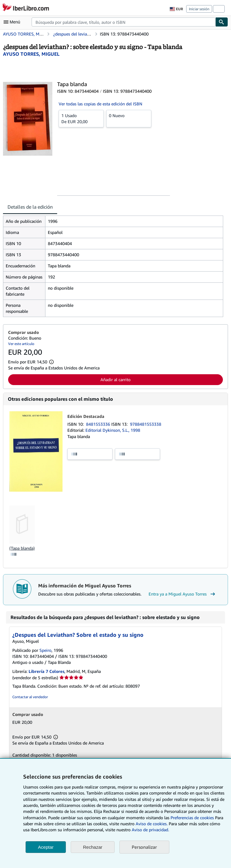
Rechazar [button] (93, 847)
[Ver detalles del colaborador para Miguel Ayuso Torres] (31, 54)
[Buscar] (222, 22)
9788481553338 (146, 424)
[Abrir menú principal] (13, 22)
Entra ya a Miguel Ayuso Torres (183, 594)
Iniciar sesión (199, 9)
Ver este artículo (21, 344)
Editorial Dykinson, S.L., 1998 (113, 430)
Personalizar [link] (144, 847)
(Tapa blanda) (22, 548)
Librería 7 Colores (46, 671)
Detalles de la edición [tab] (30, 207)
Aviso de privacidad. (150, 830)
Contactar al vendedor (30, 697)
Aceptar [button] (46, 847)
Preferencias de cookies (192, 818)
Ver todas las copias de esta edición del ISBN (100, 104)
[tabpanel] (113, 266)
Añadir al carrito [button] (115, 380)
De (81, 118)
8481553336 (99, 424)
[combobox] (123, 22)
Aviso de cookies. (152, 824)
